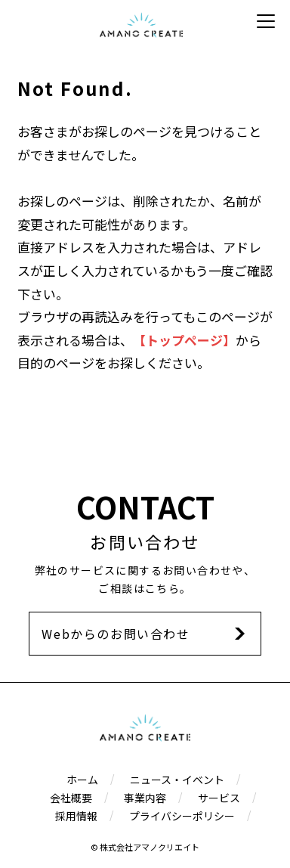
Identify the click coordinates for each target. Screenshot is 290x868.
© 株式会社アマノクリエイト (145, 847)
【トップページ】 (184, 340)
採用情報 (76, 816)
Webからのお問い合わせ (116, 634)
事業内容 (145, 798)
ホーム (82, 780)
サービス (219, 798)
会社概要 (71, 798)
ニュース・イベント (177, 780)
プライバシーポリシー (182, 816)
